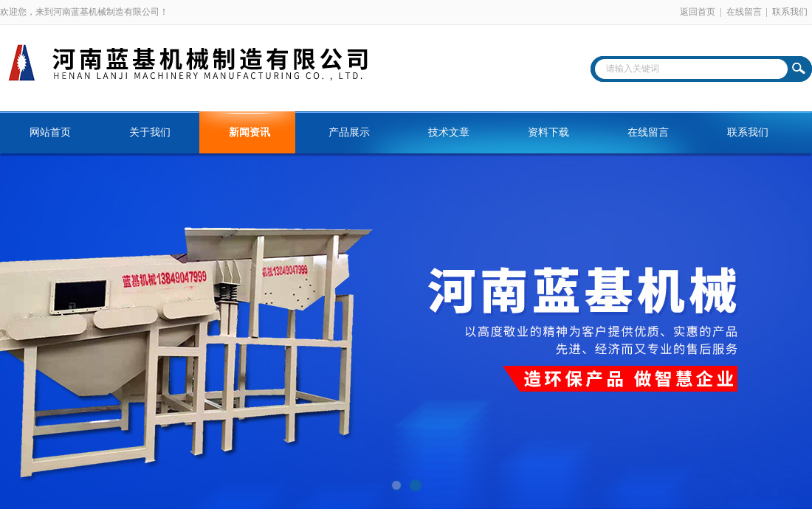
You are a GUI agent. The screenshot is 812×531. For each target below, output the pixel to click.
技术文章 (449, 132)
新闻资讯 (250, 132)
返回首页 (698, 12)
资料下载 (548, 132)
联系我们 (790, 12)
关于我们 (150, 132)
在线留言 (744, 12)
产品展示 (349, 132)
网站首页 (50, 132)
